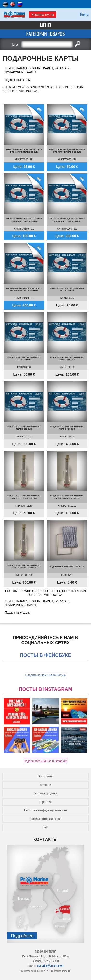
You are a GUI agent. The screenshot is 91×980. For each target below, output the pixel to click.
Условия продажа (46, 793)
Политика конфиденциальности (45, 810)
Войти (84, 14)
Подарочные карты (18, 80)
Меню (45, 25)
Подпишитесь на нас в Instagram (46, 761)
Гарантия (45, 802)
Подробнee (22, 936)
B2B (45, 827)
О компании (45, 776)
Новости (45, 785)
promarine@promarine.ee (50, 965)
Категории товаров (45, 34)
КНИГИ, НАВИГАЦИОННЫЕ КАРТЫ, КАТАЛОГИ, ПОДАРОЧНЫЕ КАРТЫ (38, 70)
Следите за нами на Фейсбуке (45, 675)
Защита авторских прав (45, 819)
